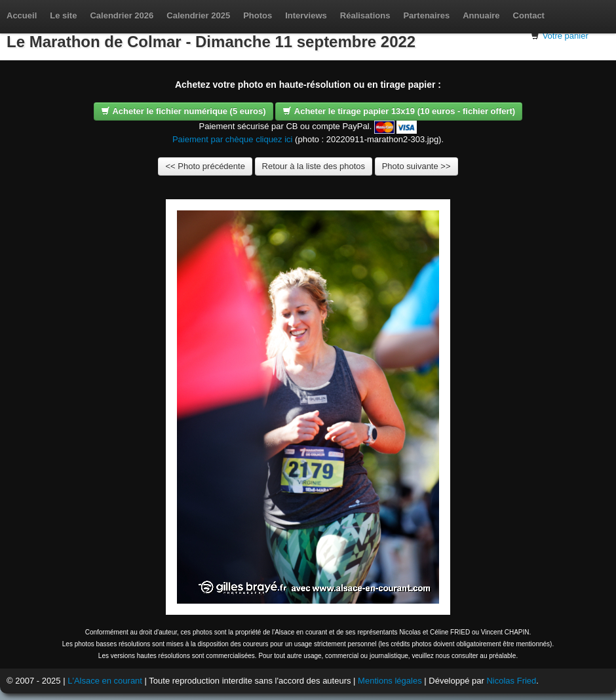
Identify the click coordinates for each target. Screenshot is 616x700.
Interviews (306, 15)
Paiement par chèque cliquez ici (233, 139)
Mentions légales (390, 681)
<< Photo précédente (205, 166)
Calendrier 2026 (122, 15)
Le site (63, 15)
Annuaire (481, 15)
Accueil (22, 15)
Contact (529, 15)
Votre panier (566, 36)
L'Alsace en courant (105, 681)
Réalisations (365, 15)
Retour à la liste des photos (314, 166)
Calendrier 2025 (198, 15)
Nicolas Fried (511, 681)
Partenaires (426, 15)
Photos (258, 15)
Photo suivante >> (416, 166)
